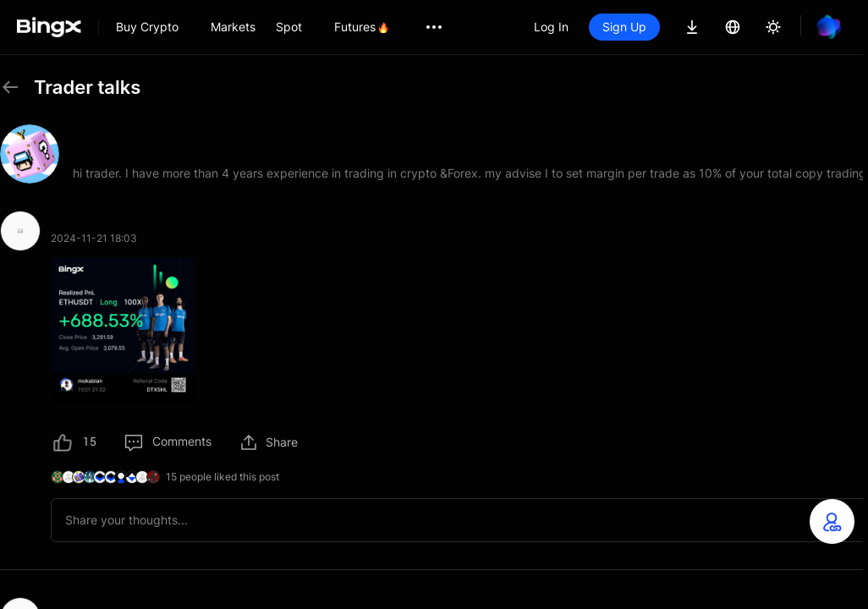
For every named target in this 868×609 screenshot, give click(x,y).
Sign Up (624, 27)
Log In (551, 27)
